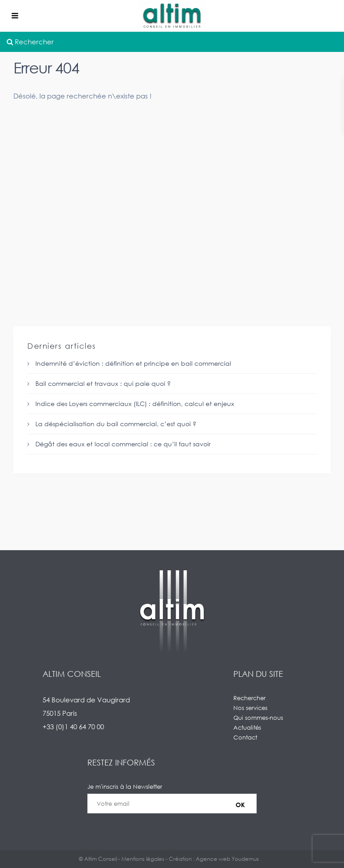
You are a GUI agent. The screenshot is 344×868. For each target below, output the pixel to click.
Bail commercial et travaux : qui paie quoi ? (103, 383)
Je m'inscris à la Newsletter (172, 804)
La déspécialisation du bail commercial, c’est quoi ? (116, 424)
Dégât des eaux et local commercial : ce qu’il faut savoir (123, 444)
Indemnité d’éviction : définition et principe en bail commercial (133, 363)
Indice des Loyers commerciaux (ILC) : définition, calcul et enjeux (135, 404)
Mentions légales (143, 859)
